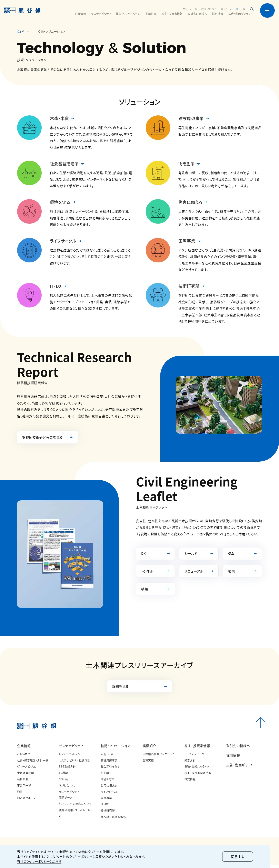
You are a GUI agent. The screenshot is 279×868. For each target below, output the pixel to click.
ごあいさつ (24, 757)
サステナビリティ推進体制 (75, 763)
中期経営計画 (26, 776)
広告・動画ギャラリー (241, 14)
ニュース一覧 (190, 9)
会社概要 (23, 782)
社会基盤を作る (111, 769)
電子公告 (226, 9)
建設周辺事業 (192, 118)
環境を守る (61, 203)
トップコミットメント (71, 757)
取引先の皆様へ (197, 14)
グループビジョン (27, 769)
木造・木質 (60, 118)
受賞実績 (148, 763)
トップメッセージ (194, 757)
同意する (247, 857)
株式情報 (190, 782)
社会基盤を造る (66, 164)
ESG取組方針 (67, 769)
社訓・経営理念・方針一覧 (33, 763)
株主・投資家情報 (197, 749)
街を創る (187, 164)
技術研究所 (190, 288)
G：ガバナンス (67, 788)
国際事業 (188, 242)
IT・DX (56, 288)
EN (243, 9)
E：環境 (63, 776)
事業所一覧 (24, 788)
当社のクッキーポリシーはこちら (39, 861)
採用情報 (218, 14)
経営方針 (190, 763)
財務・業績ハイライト (197, 769)
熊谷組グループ (27, 801)
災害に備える (192, 203)
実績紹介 (150, 749)
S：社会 (63, 782)
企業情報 (24, 749)
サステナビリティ (71, 749)
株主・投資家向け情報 (198, 776)
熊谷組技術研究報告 (113, 820)
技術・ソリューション (116, 749)
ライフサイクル (64, 242)
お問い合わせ (209, 9)
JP (237, 9)
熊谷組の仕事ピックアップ (159, 757)
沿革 (20, 794)
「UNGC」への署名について (75, 807)
